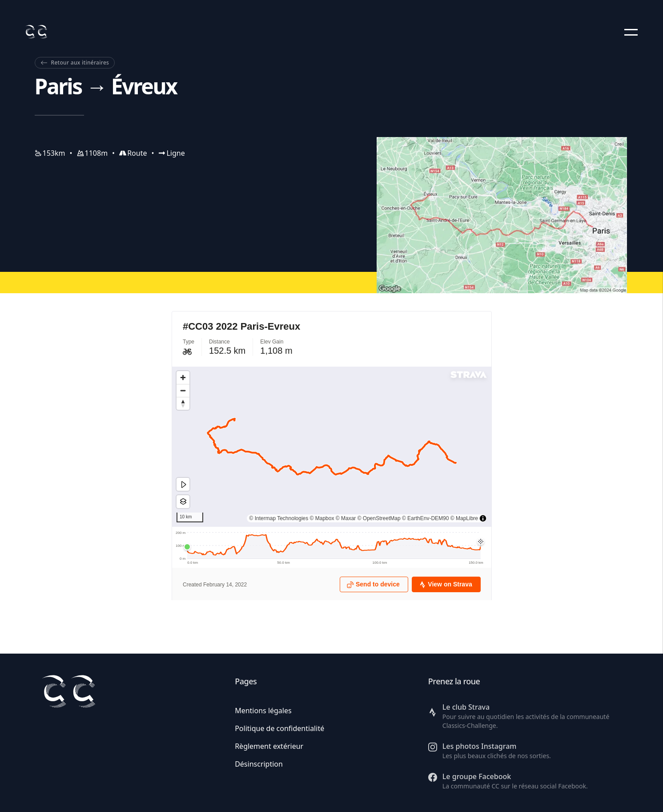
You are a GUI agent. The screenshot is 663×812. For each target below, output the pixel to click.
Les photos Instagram (480, 746)
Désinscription (259, 764)
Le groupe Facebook (477, 776)
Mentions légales (263, 711)
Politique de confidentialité (279, 728)
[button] (631, 32)
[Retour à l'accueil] (36, 32)
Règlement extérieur (269, 746)
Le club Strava (466, 707)
